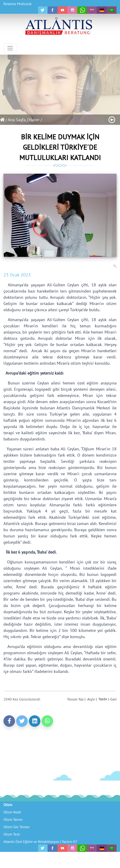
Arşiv (91, 699)
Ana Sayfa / (18, 120)
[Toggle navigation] (10, 48)
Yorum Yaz (75, 699)
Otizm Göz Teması (16, 827)
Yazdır (103, 699)
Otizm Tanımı (13, 820)
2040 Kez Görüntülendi (22, 699)
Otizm (8, 805)
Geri (113, 699)
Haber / (35, 120)
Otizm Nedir (12, 812)
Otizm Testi (12, 834)
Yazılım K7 (69, 842)
